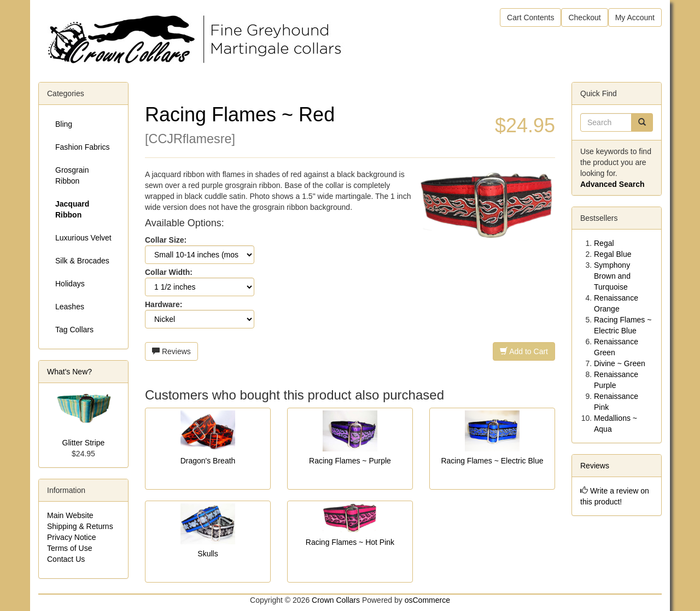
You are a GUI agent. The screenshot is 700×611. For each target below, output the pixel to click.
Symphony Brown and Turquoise (612, 276)
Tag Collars (74, 330)
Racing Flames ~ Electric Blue (492, 461)
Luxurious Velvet (83, 238)
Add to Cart (524, 351)
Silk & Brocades (82, 261)
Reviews (171, 351)
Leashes (70, 307)
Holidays (70, 284)
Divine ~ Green (620, 363)
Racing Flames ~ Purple (350, 461)
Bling (64, 124)
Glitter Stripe (84, 443)
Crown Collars (336, 600)
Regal (604, 243)
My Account (635, 17)
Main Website (70, 515)
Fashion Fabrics (83, 147)
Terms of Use (69, 548)
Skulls (208, 554)
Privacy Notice (71, 537)
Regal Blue (613, 254)
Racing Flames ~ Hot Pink (350, 542)
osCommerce (427, 600)
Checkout (584, 17)
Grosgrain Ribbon (72, 175)
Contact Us (66, 559)
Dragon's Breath (208, 461)
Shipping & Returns (80, 526)
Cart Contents (530, 17)
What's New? (69, 372)
